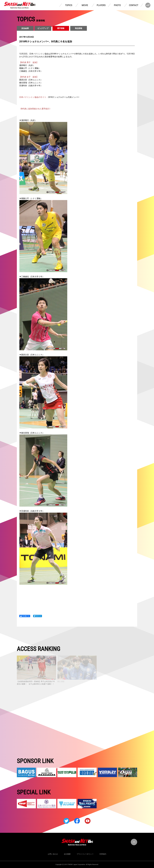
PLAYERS (101, 5)
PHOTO (117, 5)
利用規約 (103, 854)
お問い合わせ (53, 854)
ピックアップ (43, 28)
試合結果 (25, 28)
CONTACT (134, 5)
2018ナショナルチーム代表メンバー (64, 97)
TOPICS (69, 5)
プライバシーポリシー (85, 854)
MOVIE (85, 5)
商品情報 (79, 28)
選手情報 (61, 28)
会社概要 (67, 854)
